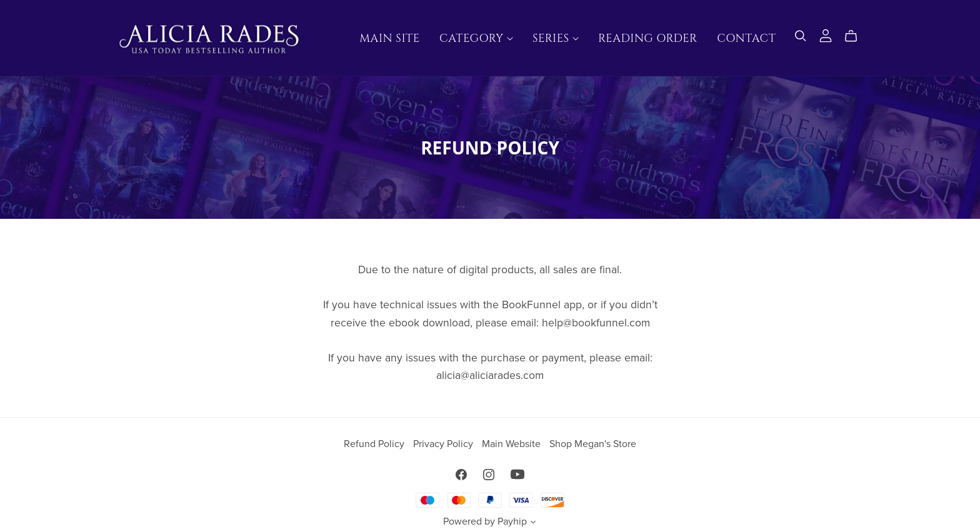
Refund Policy (375, 444)
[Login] (826, 35)
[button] (533, 523)
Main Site (389, 38)
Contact (746, 38)
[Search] (801, 36)
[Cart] (856, 36)
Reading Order (648, 38)
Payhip (512, 521)
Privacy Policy (444, 444)
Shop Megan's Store (593, 444)
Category (476, 38)
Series (556, 38)
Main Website (512, 444)
